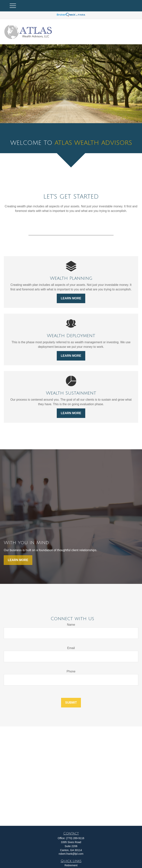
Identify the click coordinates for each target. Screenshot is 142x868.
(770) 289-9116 (75, 838)
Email (71, 648)
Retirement (71, 865)
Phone (71, 671)
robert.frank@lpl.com (71, 854)
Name (71, 625)
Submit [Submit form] (71, 703)
